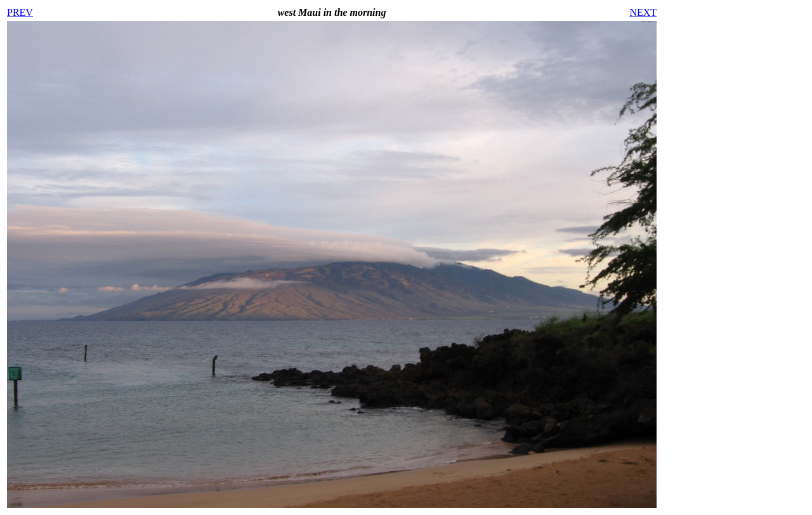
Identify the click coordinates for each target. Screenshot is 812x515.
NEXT (643, 12)
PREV (20, 12)
